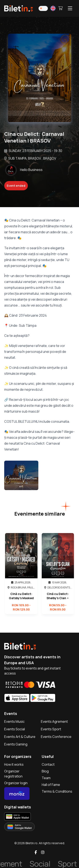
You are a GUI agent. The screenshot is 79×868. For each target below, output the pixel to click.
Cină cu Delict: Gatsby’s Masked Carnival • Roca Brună (21, 596)
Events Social (15, 729)
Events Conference (56, 737)
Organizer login (16, 783)
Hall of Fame (51, 785)
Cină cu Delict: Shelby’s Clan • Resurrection (58, 596)
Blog (45, 771)
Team (46, 778)
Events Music (14, 721)
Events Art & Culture (20, 737)
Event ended (16, 186)
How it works (14, 764)
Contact (48, 764)
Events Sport (51, 729)
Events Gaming (16, 744)
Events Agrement (54, 721)
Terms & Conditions (57, 791)
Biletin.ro (31, 843)
